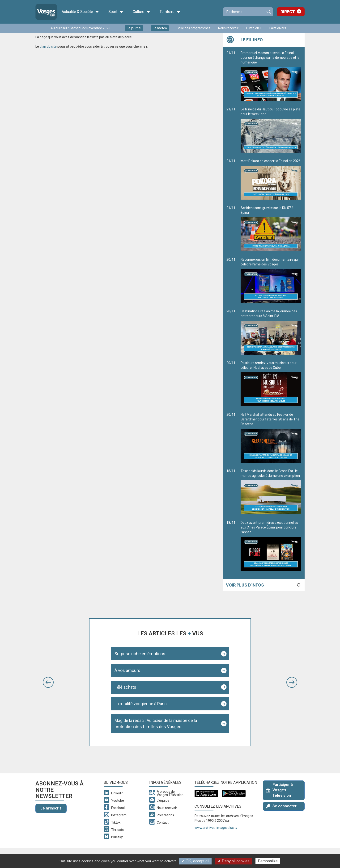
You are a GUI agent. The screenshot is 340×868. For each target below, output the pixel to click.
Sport (116, 12)
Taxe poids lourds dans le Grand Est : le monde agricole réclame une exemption (271, 492)
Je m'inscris (51, 808)
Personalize (268, 861)
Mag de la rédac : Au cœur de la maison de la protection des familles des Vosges (156, 723)
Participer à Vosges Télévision (279, 790)
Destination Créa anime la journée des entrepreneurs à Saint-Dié (271, 332)
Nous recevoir (228, 28)
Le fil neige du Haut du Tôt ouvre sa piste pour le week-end (271, 130)
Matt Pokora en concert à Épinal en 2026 (271, 179)
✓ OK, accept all (195, 861)
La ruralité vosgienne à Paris (141, 704)
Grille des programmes (193, 28)
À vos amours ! (128, 670)
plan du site (48, 46)
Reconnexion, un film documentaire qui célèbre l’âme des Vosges (271, 280)
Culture (141, 12)
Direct (288, 12)
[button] (48, 682)
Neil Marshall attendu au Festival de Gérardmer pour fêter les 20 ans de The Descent (271, 438)
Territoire (170, 12)
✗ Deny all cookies (234, 861)
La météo (160, 28)
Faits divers (278, 28)
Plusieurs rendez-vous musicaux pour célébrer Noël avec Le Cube (271, 384)
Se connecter (281, 806)
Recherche (268, 12)
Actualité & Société (80, 12)
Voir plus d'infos (245, 585)
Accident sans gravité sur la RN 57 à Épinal (271, 229)
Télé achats (125, 687)
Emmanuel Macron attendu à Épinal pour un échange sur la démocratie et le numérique (271, 76)
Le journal (134, 28)
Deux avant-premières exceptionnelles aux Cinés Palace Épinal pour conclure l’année (271, 546)
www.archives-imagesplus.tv (216, 828)
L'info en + (254, 28)
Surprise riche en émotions (140, 654)
